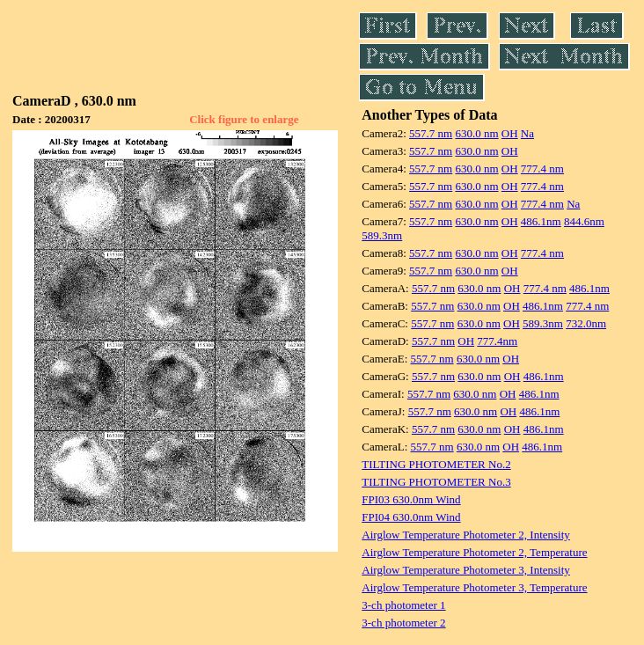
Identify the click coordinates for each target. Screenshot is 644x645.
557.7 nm (431, 133)
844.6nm (584, 221)
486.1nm (541, 221)
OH (510, 133)
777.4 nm (542, 169)
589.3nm (382, 235)
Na (527, 133)
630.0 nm (476, 133)
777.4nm (497, 341)
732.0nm (586, 323)
